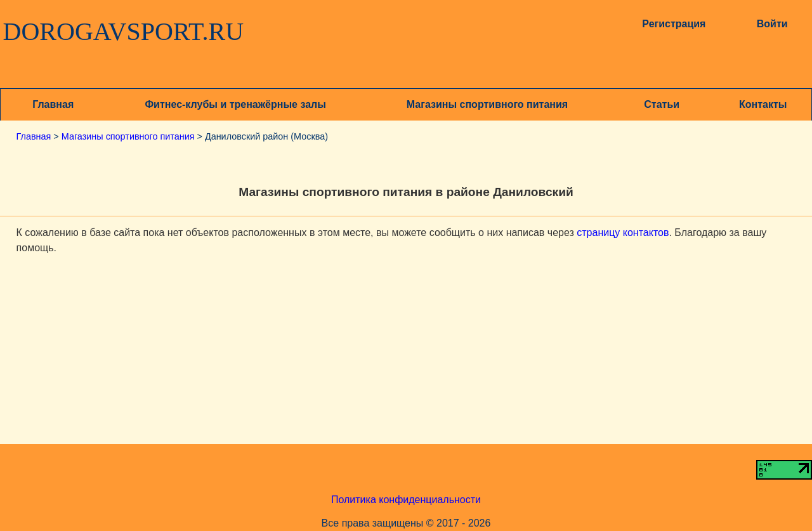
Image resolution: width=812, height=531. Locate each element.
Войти (772, 24)
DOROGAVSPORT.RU (124, 32)
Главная (53, 104)
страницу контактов (623, 233)
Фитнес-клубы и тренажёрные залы (235, 104)
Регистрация (674, 24)
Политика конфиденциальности (406, 500)
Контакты (763, 104)
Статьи (662, 104)
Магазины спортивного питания (487, 104)
